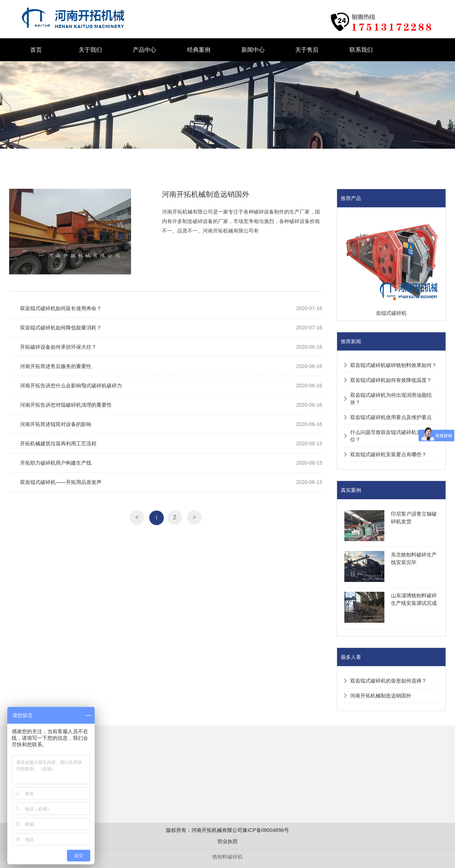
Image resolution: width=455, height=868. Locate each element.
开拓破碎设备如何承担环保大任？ (58, 347)
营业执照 (227, 841)
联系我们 (361, 50)
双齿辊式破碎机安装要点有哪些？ (388, 454)
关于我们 (90, 50)
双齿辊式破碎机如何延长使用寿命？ (61, 308)
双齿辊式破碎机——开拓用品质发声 (61, 482)
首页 (36, 50)
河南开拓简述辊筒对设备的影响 (56, 424)
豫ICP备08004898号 (266, 830)
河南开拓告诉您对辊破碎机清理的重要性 (66, 405)
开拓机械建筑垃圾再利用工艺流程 (58, 443)
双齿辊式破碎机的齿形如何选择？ (388, 681)
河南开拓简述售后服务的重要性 (56, 366)
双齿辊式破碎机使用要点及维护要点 (391, 417)
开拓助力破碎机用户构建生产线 (56, 463)
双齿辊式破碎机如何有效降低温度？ (391, 380)
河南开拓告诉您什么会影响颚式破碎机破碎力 (71, 386)
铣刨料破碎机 (227, 857)
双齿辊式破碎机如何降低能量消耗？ (61, 328)
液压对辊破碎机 (106, 4)
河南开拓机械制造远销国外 (206, 194)
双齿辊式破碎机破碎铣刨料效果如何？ (393, 365)
